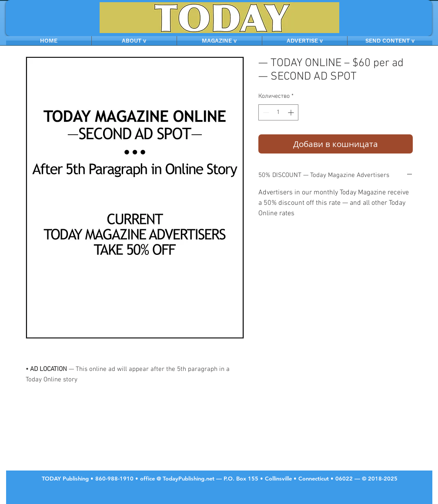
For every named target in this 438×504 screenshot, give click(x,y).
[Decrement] (265, 112)
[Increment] (292, 112)
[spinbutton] (278, 112)
